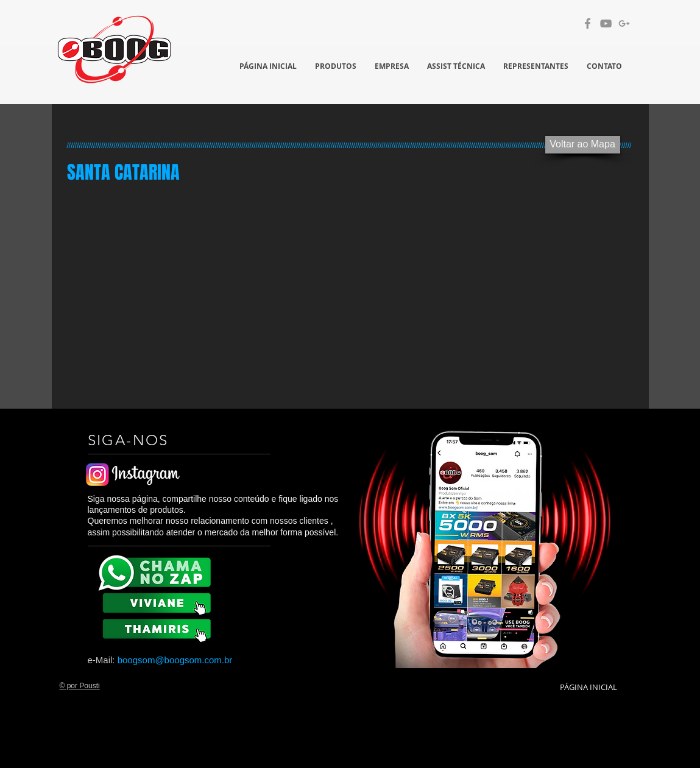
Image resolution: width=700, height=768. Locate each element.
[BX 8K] (159, 628)
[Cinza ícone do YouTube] (606, 23)
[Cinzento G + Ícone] (624, 23)
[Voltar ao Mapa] (583, 145)
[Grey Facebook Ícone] (588, 23)
